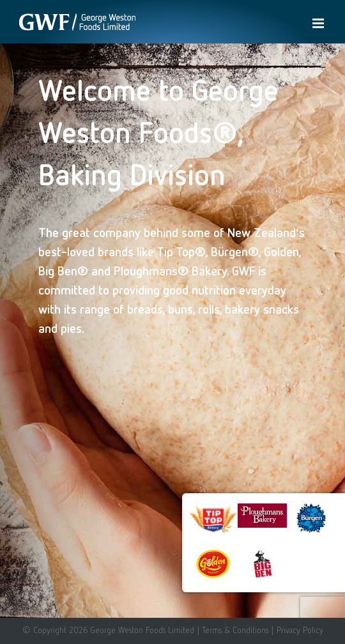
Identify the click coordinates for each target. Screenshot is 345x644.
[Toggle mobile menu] (319, 23)
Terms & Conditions (235, 630)
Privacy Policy (300, 630)
